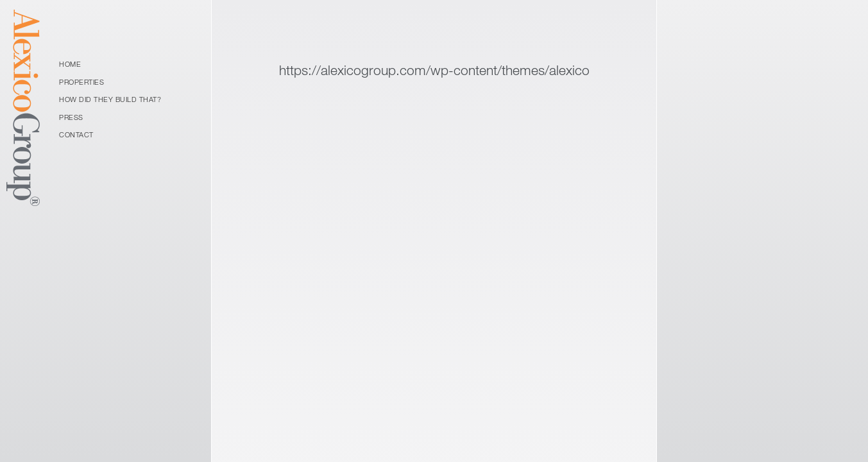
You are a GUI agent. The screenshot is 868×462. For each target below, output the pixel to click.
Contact (76, 134)
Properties (81, 82)
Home (70, 64)
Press (71, 117)
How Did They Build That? (110, 99)
